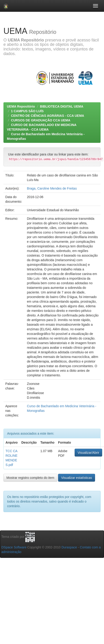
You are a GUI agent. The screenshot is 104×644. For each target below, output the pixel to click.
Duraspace (69, 547)
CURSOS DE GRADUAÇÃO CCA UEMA (41, 120)
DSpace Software (14, 547)
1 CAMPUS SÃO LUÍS (27, 111)
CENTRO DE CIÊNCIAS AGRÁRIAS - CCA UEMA (48, 116)
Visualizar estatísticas (76, 478)
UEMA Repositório (21, 106)
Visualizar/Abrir (88, 453)
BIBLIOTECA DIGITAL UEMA (62, 106)
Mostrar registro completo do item (30, 478)
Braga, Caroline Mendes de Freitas (52, 188)
